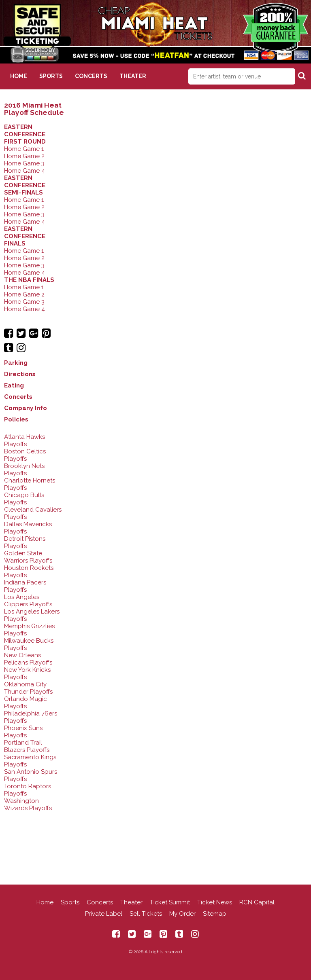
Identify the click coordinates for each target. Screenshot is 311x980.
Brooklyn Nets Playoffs (24, 470)
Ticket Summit (170, 902)
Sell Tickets (146, 914)
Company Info (26, 408)
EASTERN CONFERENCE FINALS (25, 236)
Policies (16, 419)
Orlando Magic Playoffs (26, 703)
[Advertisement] (155, 842)
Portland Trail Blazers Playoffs (27, 746)
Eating (14, 385)
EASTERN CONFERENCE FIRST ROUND (25, 134)
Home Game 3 (24, 163)
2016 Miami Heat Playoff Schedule (34, 109)
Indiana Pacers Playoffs (25, 586)
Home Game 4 (24, 171)
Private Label (104, 914)
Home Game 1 (24, 149)
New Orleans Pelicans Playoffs (28, 659)
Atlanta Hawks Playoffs (24, 440)
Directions (20, 374)
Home (19, 76)
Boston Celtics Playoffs (25, 455)
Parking (16, 363)
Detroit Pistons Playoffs (25, 542)
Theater (133, 76)
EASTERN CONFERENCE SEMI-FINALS (25, 185)
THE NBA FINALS (29, 280)
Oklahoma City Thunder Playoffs (28, 688)
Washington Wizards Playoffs (28, 804)
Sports (51, 76)
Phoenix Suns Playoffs (23, 732)
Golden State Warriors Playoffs (28, 557)
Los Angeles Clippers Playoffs (28, 601)
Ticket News (215, 902)
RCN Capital (257, 902)
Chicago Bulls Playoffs (24, 499)
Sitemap (215, 914)
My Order (182, 914)
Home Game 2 (24, 156)
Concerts (91, 76)
